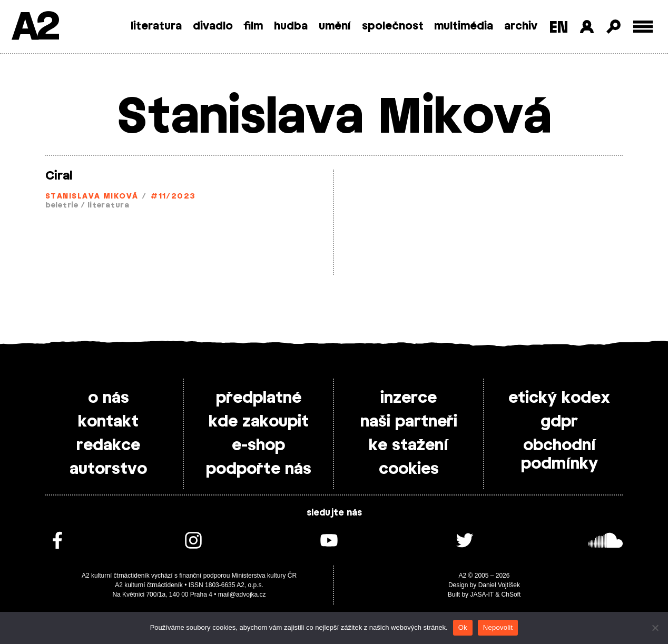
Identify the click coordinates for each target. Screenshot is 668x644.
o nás (109, 398)
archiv (521, 26)
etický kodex (559, 398)
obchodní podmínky (559, 455)
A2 (35, 28)
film (253, 26)
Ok (463, 627)
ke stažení (409, 445)
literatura (156, 26)
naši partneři (409, 422)
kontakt (108, 422)
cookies (409, 469)
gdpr (559, 422)
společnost (393, 26)
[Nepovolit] (655, 628)
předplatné (259, 398)
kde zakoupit (259, 422)
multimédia (464, 26)
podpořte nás (259, 469)
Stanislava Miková (92, 197)
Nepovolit (498, 627)
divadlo (213, 26)
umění (335, 26)
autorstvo (108, 469)
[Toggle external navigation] (643, 27)
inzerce (409, 398)
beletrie (62, 206)
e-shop (258, 445)
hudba (291, 26)
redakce (108, 445)
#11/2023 (173, 197)
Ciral (59, 176)
